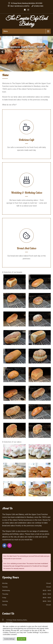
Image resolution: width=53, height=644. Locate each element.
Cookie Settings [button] (9, 639)
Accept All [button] (22, 639)
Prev (2, 52)
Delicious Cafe (26, 140)
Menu (6, 31)
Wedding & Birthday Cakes (26, 193)
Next (51, 52)
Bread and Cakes (26, 248)
